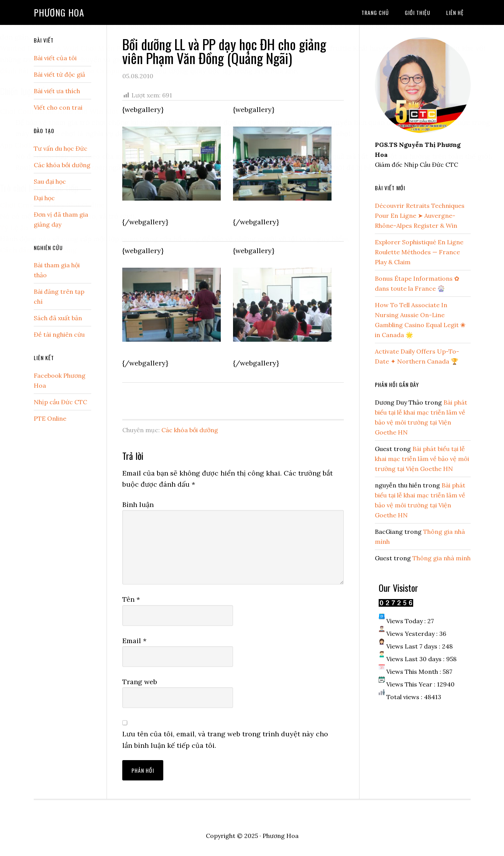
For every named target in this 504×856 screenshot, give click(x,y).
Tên (131, 599)
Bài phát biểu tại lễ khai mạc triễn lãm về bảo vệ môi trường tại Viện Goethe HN (422, 459)
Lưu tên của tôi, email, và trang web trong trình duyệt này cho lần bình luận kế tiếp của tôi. (225, 739)
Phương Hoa (59, 12)
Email (134, 641)
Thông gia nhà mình (442, 558)
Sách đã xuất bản (58, 318)
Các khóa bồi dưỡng (190, 430)
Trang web (140, 682)
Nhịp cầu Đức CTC (60, 402)
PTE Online (50, 418)
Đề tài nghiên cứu (59, 334)
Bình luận (138, 505)
